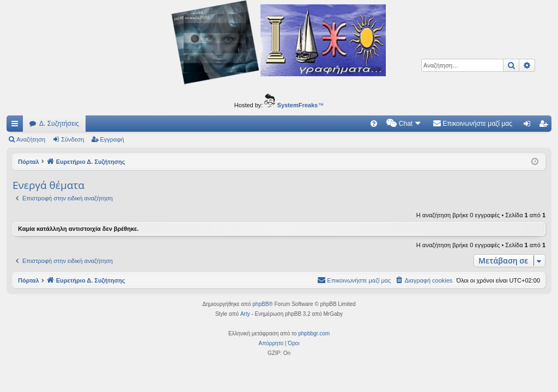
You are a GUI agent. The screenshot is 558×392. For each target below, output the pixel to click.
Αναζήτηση (31, 139)
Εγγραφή (112, 139)
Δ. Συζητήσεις (59, 124)
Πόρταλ (29, 162)
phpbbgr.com (314, 333)
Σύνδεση (72, 139)
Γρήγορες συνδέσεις (17, 126)
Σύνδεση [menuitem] (529, 126)
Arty (245, 314)
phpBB (260, 304)
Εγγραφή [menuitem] (545, 126)
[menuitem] (374, 124)
